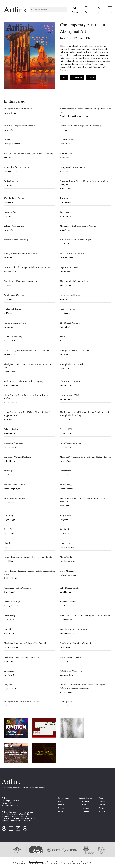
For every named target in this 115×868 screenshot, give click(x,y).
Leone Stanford (66, 489)
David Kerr (64, 606)
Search (102, 811)
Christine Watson (67, 419)
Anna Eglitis (65, 506)
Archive (61, 805)
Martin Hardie (66, 285)
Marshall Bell (9, 327)
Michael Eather (10, 433)
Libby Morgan (65, 533)
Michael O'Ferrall (67, 399)
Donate (102, 805)
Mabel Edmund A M (68, 633)
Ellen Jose (8, 547)
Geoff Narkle (65, 647)
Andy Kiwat (65, 368)
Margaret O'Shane (68, 385)
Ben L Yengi (8, 661)
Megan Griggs (9, 520)
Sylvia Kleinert (9, 592)
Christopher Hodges (12, 144)
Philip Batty (8, 258)
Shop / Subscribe (85, 798)
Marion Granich (10, 372)
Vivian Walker (9, 355)
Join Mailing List (85, 801)
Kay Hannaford (66, 620)
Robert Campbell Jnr (12, 489)
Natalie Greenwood (68, 547)
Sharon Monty (66, 158)
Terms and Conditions (36, 862)
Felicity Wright (66, 461)
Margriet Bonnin (66, 520)
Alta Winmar (9, 533)
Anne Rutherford (11, 402)
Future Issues (84, 808)
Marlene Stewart (11, 113)
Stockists (82, 805)
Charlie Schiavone (11, 647)
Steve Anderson (67, 258)
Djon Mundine (66, 116)
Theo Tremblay (10, 447)
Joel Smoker (65, 661)
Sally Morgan (65, 592)
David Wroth (9, 185)
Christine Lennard (11, 171)
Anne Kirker (8, 561)
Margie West (9, 130)
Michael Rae (65, 272)
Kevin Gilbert (65, 327)
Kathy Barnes (65, 216)
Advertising (104, 801)
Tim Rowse (64, 299)
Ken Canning (65, 313)
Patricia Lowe (66, 188)
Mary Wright (9, 675)
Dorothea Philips (67, 202)
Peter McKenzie (66, 447)
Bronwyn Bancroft (11, 606)
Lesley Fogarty (10, 706)
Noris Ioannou (9, 503)
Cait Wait (8, 216)
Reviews (61, 801)
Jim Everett (64, 355)
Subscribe (77, 78)
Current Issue (63, 798)
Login (91, 78)
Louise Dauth (65, 433)
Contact (102, 808)
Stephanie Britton (11, 578)
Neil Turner (8, 313)
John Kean (64, 130)
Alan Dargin (65, 341)
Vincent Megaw (66, 475)
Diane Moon (65, 230)
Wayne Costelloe (11, 385)
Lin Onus (7, 285)
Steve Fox (8, 419)
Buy (64, 78)
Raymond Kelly (10, 341)
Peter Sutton (9, 299)
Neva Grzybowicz (11, 244)
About (101, 798)
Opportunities (84, 811)
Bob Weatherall (10, 272)
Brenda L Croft (10, 633)
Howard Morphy (82, 116)
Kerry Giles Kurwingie (12, 475)
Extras (61, 811)
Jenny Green (65, 144)
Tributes (61, 808)
